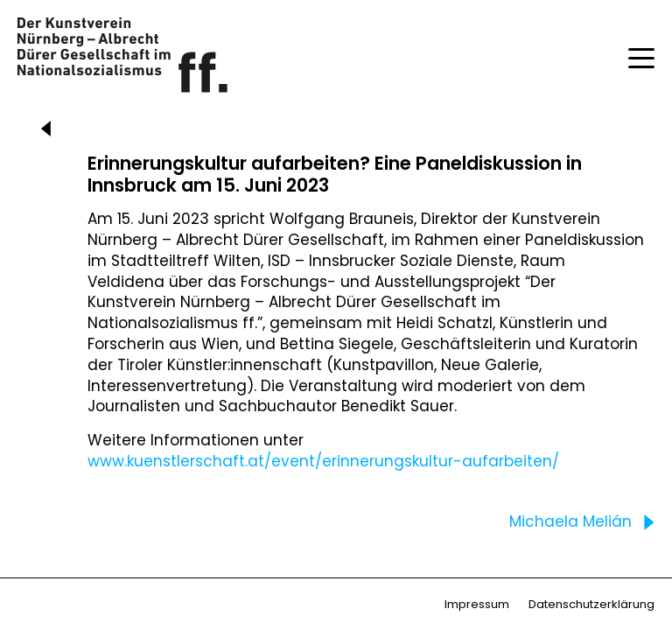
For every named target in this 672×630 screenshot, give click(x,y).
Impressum (477, 604)
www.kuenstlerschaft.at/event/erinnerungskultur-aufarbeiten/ (323, 461)
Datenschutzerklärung (591, 604)
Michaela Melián (586, 522)
